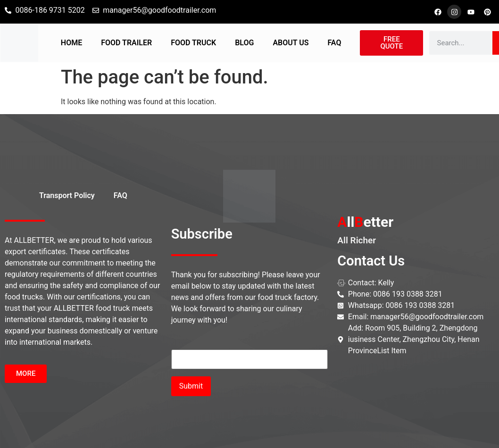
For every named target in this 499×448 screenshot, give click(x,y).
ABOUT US (291, 43)
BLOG (244, 43)
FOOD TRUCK (193, 43)
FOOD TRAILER (126, 43)
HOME (71, 43)
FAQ (334, 43)
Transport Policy (67, 195)
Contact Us (371, 261)
